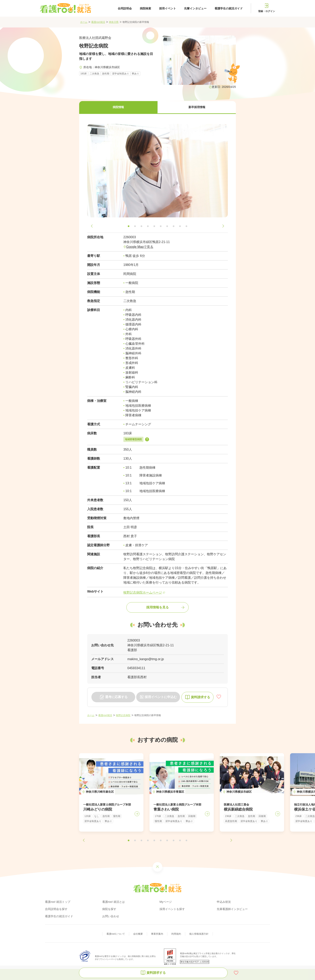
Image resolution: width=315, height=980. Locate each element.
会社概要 (138, 934)
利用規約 (176, 934)
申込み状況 (224, 902)
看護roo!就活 (98, 22)
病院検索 (145, 8)
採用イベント (168, 8)
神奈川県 (114, 22)
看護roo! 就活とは (114, 902)
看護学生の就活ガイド (229, 8)
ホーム (84, 22)
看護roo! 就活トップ (58, 902)
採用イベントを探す (172, 909)
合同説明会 (125, 8)
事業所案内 (157, 934)
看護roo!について (116, 934)
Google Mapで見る (140, 247)
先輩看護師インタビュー (232, 909)
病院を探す (109, 909)
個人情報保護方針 (199, 934)
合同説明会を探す (56, 909)
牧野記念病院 (123, 715)
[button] (118, 107)
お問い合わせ (111, 916)
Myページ (166, 902)
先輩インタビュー (195, 8)
